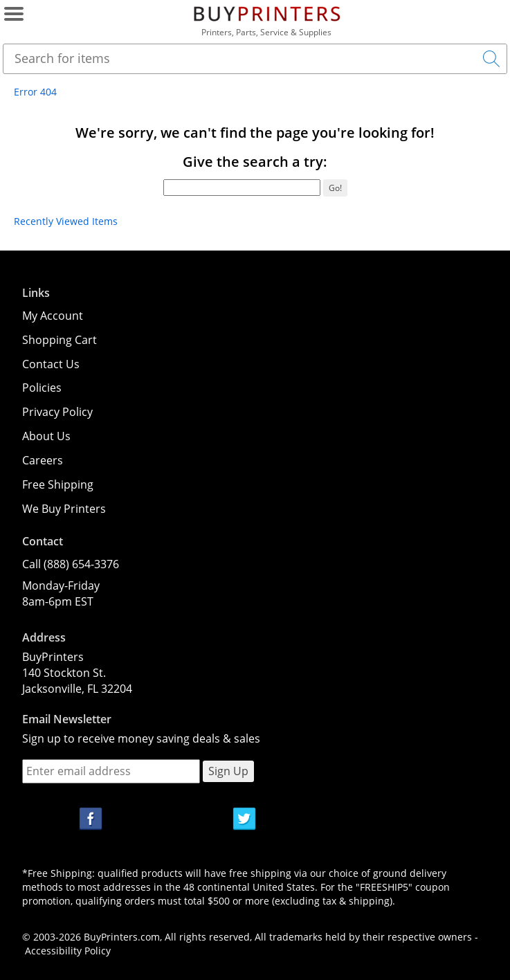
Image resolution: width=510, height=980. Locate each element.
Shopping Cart (60, 340)
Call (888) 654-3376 (71, 564)
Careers (43, 460)
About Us (46, 436)
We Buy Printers (64, 509)
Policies (42, 388)
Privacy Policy (57, 412)
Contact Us (51, 364)
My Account (53, 316)
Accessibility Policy (68, 951)
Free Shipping (58, 484)
